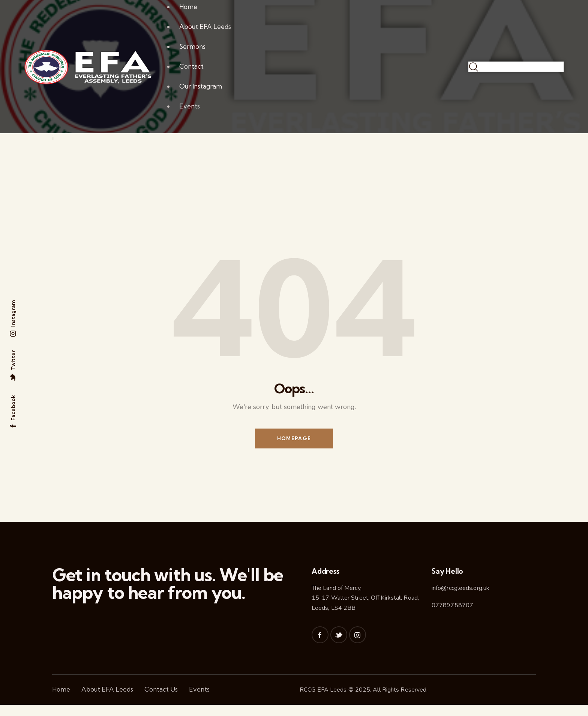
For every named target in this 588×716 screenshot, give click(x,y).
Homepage (294, 439)
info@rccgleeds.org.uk (460, 588)
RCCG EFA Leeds (323, 690)
